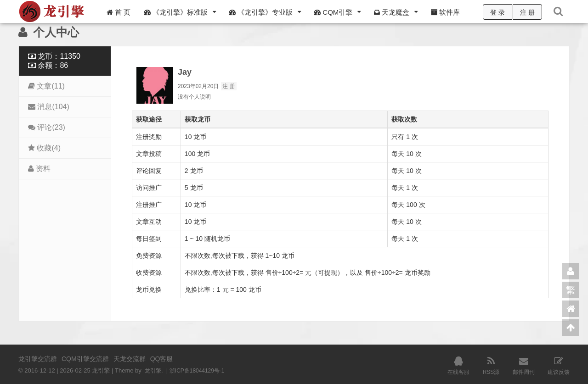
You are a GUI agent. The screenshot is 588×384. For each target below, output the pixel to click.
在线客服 (458, 365)
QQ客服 (162, 359)
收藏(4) (44, 148)
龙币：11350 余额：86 (54, 61)
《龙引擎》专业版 (261, 12)
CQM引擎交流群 (85, 359)
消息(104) (49, 107)
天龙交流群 (130, 359)
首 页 (119, 12)
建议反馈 (559, 365)
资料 (39, 169)
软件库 (445, 12)
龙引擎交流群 (38, 359)
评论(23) (47, 127)
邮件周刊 (524, 365)
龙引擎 (154, 370)
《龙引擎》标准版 (176, 12)
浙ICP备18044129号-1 (201, 370)
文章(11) (46, 86)
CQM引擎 (333, 12)
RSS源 (491, 365)
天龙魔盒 (392, 12)
